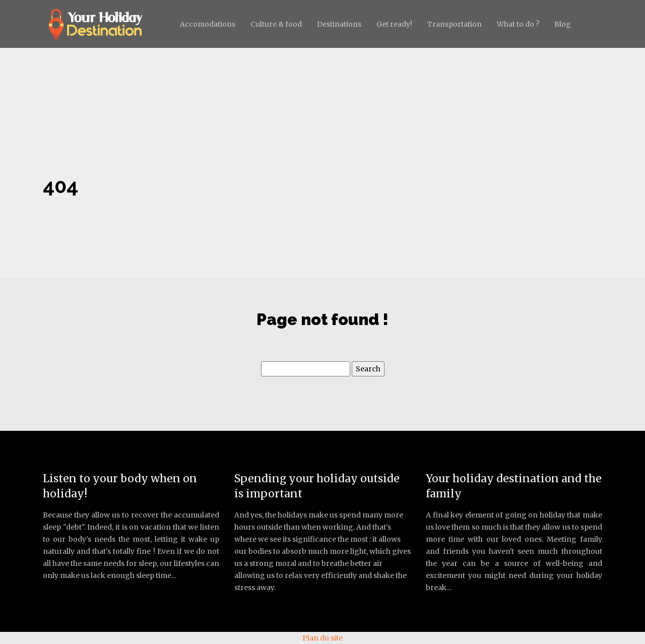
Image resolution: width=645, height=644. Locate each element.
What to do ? (518, 24)
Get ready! (394, 24)
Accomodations (208, 24)
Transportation (455, 24)
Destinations (339, 24)
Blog (563, 24)
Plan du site (322, 638)
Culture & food (276, 24)
